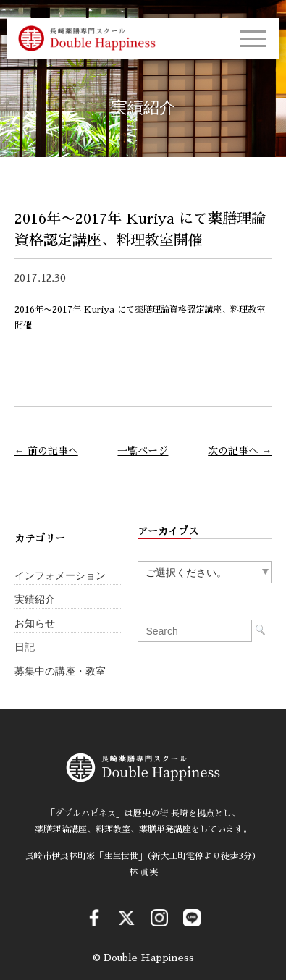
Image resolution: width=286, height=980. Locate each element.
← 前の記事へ (46, 451)
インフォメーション (60, 576)
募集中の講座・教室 (60, 671)
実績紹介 (35, 600)
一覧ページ (143, 451)
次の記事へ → (240, 451)
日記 (25, 647)
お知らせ (35, 624)
